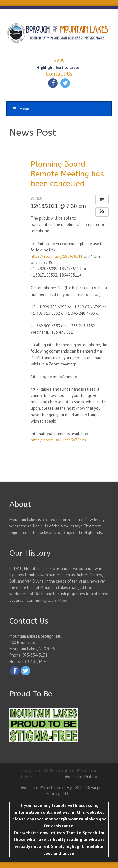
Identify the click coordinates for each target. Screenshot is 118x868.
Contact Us (59, 74)
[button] (102, 212)
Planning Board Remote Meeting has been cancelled (67, 174)
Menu (21, 109)
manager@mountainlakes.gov (75, 819)
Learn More (58, 600)
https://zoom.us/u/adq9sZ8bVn (58, 440)
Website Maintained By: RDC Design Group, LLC (61, 791)
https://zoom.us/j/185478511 (57, 256)
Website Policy (81, 777)
